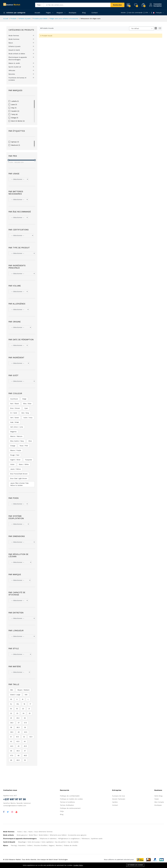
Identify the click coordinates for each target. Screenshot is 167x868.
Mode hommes (14, 39)
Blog (84, 13)
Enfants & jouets (25, 19)
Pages (48, 13)
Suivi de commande (135, 13)
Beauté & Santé (14, 50)
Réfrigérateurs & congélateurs (69, 839)
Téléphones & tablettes (48, 839)
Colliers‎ (30, 845)
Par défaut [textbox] (135, 28)
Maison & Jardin (14, 63)
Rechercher (117, 5)
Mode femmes (14, 36)
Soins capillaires (47, 842)
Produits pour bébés (40, 19)
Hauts (30, 832)
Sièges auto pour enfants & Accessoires (64, 19)
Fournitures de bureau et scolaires (17, 79)
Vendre (123, 13)
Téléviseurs (85, 839)
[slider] (9, 160)
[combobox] (141, 28)
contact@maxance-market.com (15, 806)
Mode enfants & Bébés (17, 54)
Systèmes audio (97, 839)
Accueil (37, 13)
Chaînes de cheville (71, 845)
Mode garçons (22, 835)
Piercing (14, 845)
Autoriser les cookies (135, 865)
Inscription (158, 6)
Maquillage (22, 842)
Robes (19, 832)
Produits (14, 19)
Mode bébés (43, 835)
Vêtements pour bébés (58, 835)
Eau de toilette (73, 842)
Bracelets (22, 845)
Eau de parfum (60, 842)
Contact (95, 13)
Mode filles (33, 835)
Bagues (51, 845)
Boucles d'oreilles (41, 845)
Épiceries (12, 74)
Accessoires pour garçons (77, 835)
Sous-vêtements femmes (43, 832)
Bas (25, 832)
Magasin (60, 13)
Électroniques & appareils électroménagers (18, 58)
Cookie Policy (78, 865)
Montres (59, 845)
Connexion (158, 4)
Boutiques (73, 13)
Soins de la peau (34, 842)
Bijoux (11, 43)
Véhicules (12, 70)
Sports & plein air (15, 67)
